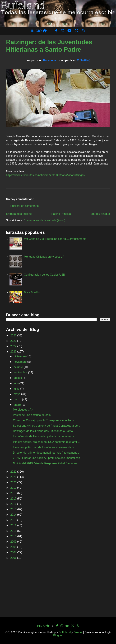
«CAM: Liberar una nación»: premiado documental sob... (48, 458)
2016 (14, 504)
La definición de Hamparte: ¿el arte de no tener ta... (45, 436)
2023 (14, 352)
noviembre (20, 362)
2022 (14, 472)
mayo (17, 394)
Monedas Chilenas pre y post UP (44, 257)
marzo (18, 399)
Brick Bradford (33, 292)
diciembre (20, 356)
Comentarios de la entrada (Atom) (44, 220)
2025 (14, 341)
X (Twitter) (84, 60)
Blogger (58, 635)
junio (17, 389)
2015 (14, 509)
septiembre (21, 372)
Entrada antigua (100, 214)
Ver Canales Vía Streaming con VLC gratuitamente (55, 239)
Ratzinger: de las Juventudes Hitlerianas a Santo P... (45, 431)
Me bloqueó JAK (23, 410)
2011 (14, 531)
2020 (14, 482)
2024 (14, 346)
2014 (14, 515)
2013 (14, 520)
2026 (14, 335)
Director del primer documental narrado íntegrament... (46, 453)
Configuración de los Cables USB (44, 275)
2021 (14, 477)
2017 (14, 499)
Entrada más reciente (19, 214)
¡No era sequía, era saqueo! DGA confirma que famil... (46, 442)
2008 (14, 547)
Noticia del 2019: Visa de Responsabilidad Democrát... (46, 463)
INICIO (39, 31)
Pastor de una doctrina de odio (32, 415)
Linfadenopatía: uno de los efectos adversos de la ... (45, 447)
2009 (14, 542)
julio (17, 383)
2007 (14, 552)
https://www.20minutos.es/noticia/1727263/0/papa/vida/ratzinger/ (46, 175)
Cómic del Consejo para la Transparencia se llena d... (46, 420)
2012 (14, 525)
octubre (19, 367)
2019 (14, 488)
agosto (18, 378)
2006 (14, 558)
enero (18, 405)
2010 (14, 536)
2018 (14, 493)
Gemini (78, 632)
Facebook (50, 60)
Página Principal (61, 214)
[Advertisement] (58, 590)
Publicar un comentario (25, 206)
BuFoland (65, 632)
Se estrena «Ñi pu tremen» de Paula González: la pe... (47, 426)
